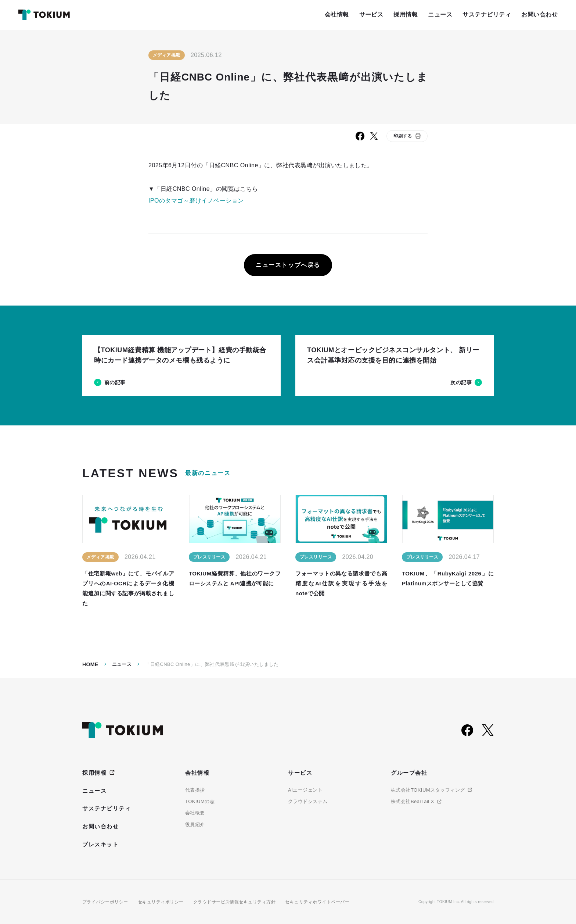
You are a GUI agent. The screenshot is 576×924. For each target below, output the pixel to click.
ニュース (122, 664)
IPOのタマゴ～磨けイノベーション (196, 201)
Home (90, 664)
